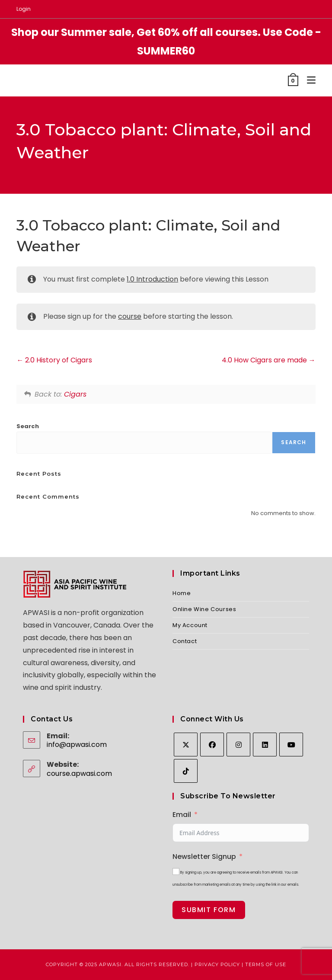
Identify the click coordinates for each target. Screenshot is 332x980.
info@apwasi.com (77, 745)
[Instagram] (238, 745)
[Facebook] (212, 745)
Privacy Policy (217, 964)
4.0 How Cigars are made (269, 360)
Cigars (75, 394)
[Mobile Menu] (308, 80)
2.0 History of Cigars (54, 360)
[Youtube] (291, 745)
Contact (185, 641)
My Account (190, 625)
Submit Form (209, 910)
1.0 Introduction (152, 279)
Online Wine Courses (204, 609)
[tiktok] (186, 771)
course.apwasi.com (79, 773)
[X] (186, 745)
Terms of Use (266, 964)
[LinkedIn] (265, 745)
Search (28, 426)
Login (24, 9)
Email (182, 815)
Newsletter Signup (204, 857)
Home (182, 593)
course (130, 316)
